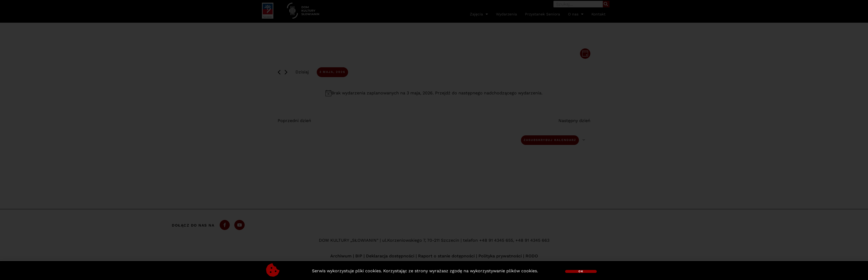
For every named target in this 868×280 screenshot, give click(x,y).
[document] (434, 140)
